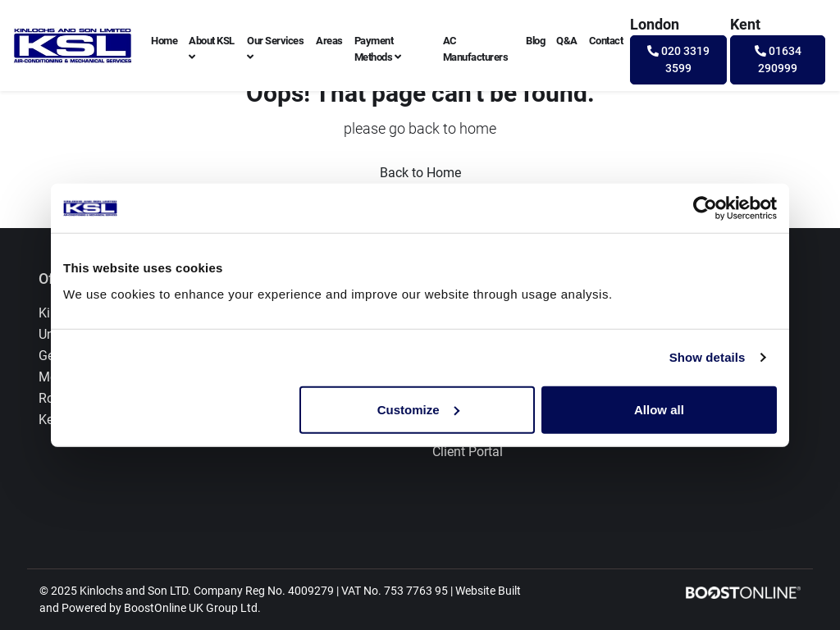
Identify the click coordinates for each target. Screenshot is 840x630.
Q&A (567, 41)
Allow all (659, 409)
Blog (535, 41)
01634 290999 (778, 59)
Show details (708, 357)
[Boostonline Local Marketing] (743, 592)
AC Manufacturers (476, 49)
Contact (606, 41)
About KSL (212, 48)
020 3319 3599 (678, 59)
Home (164, 41)
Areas (329, 41)
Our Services (275, 48)
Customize (418, 409)
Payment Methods (378, 49)
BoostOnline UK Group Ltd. (192, 608)
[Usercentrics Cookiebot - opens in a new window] (705, 208)
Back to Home (420, 173)
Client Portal (468, 452)
